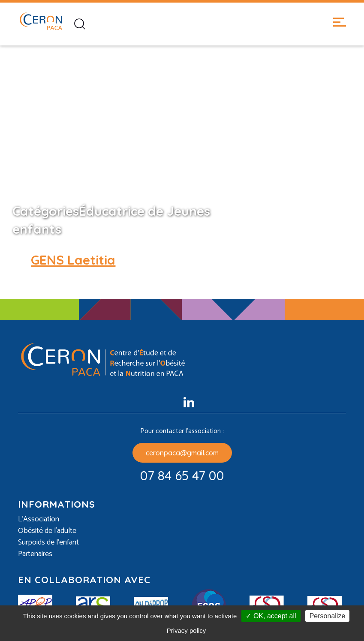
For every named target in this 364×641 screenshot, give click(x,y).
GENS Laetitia (73, 260)
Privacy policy (187, 630)
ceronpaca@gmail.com (182, 453)
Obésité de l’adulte (47, 531)
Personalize (328, 616)
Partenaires (35, 554)
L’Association (39, 519)
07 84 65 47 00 (182, 475)
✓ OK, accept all (271, 616)
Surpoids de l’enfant (48, 543)
